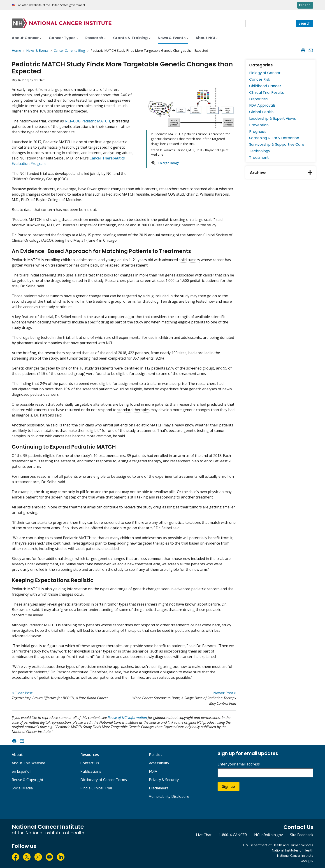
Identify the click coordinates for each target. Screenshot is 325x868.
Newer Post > (225, 693)
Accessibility (159, 763)
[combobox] (271, 23)
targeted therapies (77, 106)
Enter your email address (239, 764)
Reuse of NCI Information (127, 718)
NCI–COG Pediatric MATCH (87, 121)
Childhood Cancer (265, 86)
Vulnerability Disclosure (169, 796)
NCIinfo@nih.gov (268, 835)
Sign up (229, 786)
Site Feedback (302, 835)
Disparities (258, 99)
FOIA (153, 771)
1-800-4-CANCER (233, 835)
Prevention (259, 125)
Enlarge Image (169, 163)
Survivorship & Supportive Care (277, 144)
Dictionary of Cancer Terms (104, 780)
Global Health (261, 112)
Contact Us (90, 763)
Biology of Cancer (265, 73)
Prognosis (258, 132)
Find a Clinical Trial (96, 788)
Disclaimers (159, 788)
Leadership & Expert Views (273, 118)
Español (305, 5)
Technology (260, 151)
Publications (91, 771)
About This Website (28, 763)
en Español (21, 771)
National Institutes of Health (292, 850)
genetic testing (196, 430)
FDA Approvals (262, 105)
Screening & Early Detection (274, 138)
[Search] (305, 23)
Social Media (22, 788)
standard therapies (133, 410)
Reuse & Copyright (28, 780)
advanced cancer (86, 95)
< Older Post (22, 693)
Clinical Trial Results (267, 92)
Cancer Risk (260, 79)
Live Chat (204, 835)
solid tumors (189, 260)
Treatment (259, 158)
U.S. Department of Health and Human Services (278, 845)
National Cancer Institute (295, 855)
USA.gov (307, 861)
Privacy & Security (164, 780)
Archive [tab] (283, 172)
